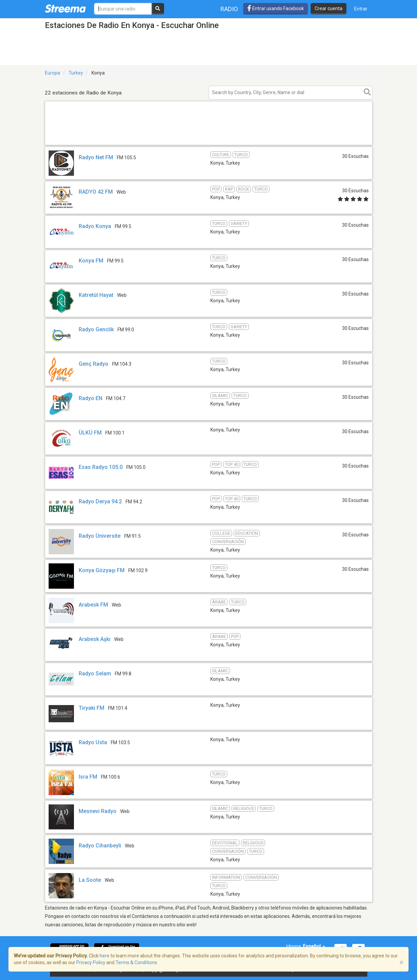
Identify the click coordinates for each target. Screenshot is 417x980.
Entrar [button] (361, 9)
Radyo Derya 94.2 (100, 501)
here (105, 956)
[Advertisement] (209, 145)
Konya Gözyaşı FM (102, 570)
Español (314, 946)
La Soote (90, 880)
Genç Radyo (94, 364)
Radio (229, 9)
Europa (53, 73)
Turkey (76, 73)
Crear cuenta (329, 8)
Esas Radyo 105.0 (101, 467)
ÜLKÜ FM (91, 433)
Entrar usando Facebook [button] (276, 8)
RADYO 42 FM (96, 192)
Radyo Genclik (96, 329)
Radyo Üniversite (100, 536)
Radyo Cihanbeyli (100, 846)
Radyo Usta (93, 742)
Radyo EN (90, 398)
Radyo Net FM (96, 157)
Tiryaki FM (92, 708)
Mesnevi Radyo (98, 811)
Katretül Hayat (96, 295)
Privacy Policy (91, 962)
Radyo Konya (95, 226)
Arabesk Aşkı (95, 639)
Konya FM (91, 261)
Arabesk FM (93, 605)
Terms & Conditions (136, 962)
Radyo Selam (95, 674)
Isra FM (88, 777)
